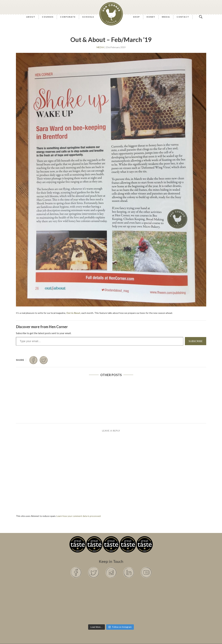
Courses (48, 17)
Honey (151, 17)
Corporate (68, 17)
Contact (183, 17)
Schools (88, 17)
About (31, 17)
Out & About (73, 313)
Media (166, 17)
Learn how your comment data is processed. (79, 516)
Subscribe (196, 341)
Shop (136, 17)
